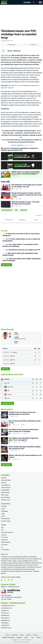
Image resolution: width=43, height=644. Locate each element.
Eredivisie (24, 210)
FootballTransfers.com (8, 606)
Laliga (3, 514)
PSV (9, 58)
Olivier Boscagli (6, 55)
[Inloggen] (36, 2)
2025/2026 (6, 352)
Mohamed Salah (6, 480)
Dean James (5, 495)
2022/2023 (6, 364)
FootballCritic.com (7, 608)
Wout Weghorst (6, 485)
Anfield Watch (5, 625)
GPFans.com (5, 613)
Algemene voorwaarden (8, 637)
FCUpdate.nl (5, 557)
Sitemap (39, 637)
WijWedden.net (6, 620)
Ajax (2, 527)
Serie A (3, 516)
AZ (2, 547)
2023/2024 (6, 360)
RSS (32, 637)
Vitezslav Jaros (6, 500)
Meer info (5, 369)
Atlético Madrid (6, 542)
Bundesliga (4, 511)
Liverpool (4, 535)
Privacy (35, 635)
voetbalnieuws (5, 559)
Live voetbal (27, 2)
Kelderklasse (5, 623)
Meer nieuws (6, 265)
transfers (10, 567)
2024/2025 (6, 356)
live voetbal (4, 565)
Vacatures (28, 635)
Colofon (26, 637)
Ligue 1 (3, 509)
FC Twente (4, 537)
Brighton (17, 334)
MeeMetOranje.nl (6, 628)
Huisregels (19, 637)
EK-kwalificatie (5, 519)
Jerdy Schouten (6, 488)
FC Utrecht (4, 545)
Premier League (6, 521)
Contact (22, 635)
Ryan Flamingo (6, 497)
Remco (10, 51)
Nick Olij (3, 483)
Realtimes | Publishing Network (22, 642)
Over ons (8, 635)
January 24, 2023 (28, 145)
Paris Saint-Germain (7, 532)
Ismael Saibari (5, 490)
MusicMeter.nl (5, 618)
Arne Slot (4, 478)
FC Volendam (5, 550)
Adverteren (15, 635)
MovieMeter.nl (5, 615)
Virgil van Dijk (5, 492)
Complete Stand (7, 403)
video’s (24, 567)
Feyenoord (4, 540)
